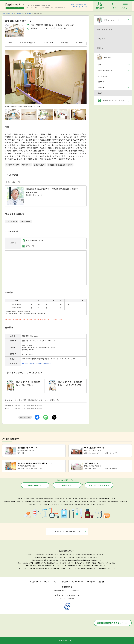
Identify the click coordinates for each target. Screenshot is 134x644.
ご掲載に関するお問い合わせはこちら (67, 532)
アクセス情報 (48, 43)
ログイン (62, 598)
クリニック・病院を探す (99, 485)
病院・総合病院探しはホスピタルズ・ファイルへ (80, 6)
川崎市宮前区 (20, 13)
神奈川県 (11, 13)
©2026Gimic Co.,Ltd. (67, 641)
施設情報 (79, 43)
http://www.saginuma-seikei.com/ (39, 363)
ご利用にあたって (35, 582)
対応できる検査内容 (28, 43)
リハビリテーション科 (28, 406)
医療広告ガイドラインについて (73, 582)
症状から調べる (35, 485)
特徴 (10, 43)
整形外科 (18, 406)
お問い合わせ (91, 582)
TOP (4, 13)
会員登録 (72, 598)
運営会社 (102, 582)
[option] (46, 79)
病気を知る (67, 485)
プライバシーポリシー (52, 582)
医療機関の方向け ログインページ (112, 623)
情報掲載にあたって (61, 590)
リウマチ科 (39, 406)
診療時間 (65, 43)
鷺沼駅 (29, 13)
